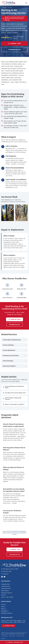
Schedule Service (14, 49)
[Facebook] (2, 577)
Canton (4, 533)
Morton (17, 531)
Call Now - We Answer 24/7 (14, 642)
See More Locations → (7, 613)
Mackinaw (23, 533)
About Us (4, 595)
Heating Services (6, 584)
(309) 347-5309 (14, 319)
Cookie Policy (12, 636)
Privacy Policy (4, 636)
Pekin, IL (3, 607)
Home (5, 8)
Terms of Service (20, 636)
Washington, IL (5, 611)
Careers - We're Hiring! (7, 597)
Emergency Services (7, 593)
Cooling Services (6, 586)
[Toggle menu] (26, 3)
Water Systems (5, 591)
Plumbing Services (6, 588)
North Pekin (17, 533)
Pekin (13, 531)
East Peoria (10, 533)
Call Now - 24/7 (14, 43)
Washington (23, 531)
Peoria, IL (4, 605)
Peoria (9, 531)
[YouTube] (4, 577)
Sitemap (3, 638)
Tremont (14, 534)
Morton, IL (4, 609)
